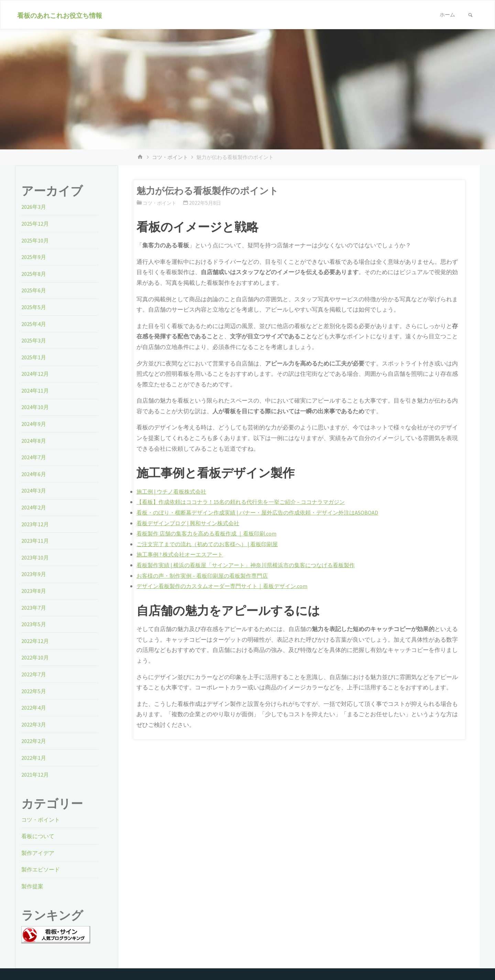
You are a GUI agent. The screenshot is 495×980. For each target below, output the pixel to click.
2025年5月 (34, 307)
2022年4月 (34, 708)
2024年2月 (34, 507)
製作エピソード (42, 869)
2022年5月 (34, 691)
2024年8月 (34, 441)
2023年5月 (34, 624)
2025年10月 (35, 240)
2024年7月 (34, 457)
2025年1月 (34, 357)
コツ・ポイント (170, 157)
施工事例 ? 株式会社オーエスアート (183, 554)
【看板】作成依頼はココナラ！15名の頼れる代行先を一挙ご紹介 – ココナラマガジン (247, 502)
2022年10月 (35, 657)
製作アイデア (39, 853)
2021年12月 (35, 775)
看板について (39, 836)
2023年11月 (35, 541)
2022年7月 (34, 674)
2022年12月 (35, 641)
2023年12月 (35, 524)
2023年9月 (34, 574)
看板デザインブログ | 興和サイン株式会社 (191, 523)
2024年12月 (35, 374)
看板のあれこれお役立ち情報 (61, 15)
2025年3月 (34, 340)
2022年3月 (34, 724)
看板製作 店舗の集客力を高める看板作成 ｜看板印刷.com (211, 533)
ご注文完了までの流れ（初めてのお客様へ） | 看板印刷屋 (211, 544)
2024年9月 (34, 424)
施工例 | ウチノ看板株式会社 (173, 492)
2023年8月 (34, 591)
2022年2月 (34, 741)
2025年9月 (34, 257)
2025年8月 (34, 274)
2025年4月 (34, 324)
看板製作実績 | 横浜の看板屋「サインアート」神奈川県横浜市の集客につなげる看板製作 (252, 565)
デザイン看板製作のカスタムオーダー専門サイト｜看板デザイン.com (227, 586)
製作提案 (33, 886)
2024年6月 (34, 474)
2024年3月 (34, 491)
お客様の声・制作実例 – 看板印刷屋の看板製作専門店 (206, 576)
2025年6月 (34, 290)
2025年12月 (35, 224)
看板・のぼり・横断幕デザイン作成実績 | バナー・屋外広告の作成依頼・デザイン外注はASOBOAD (265, 512)
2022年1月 (34, 758)
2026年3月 (34, 207)
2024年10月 (35, 407)
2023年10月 (35, 557)
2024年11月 (35, 391)
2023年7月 (34, 608)
